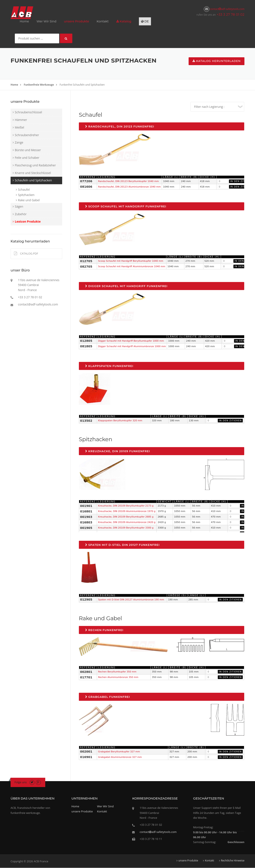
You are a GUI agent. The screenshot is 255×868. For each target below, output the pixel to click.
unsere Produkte (76, 21)
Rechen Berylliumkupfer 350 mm (117, 672)
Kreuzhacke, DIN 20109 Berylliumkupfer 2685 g (126, 517)
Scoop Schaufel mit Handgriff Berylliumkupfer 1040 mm (131, 261)
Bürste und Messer (28, 150)
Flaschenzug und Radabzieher (35, 165)
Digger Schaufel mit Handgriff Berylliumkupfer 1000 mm (131, 341)
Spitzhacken (26, 195)
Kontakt (103, 21)
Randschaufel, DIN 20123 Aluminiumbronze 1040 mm (129, 187)
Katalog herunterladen (217, 61)
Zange (19, 142)
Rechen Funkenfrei (104, 630)
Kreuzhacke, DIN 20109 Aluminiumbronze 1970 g (127, 511)
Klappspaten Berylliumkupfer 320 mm (120, 421)
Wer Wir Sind (47, 21)
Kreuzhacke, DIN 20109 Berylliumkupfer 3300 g (126, 528)
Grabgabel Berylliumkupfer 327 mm (119, 752)
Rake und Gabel (29, 200)
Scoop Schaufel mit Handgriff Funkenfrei (126, 206)
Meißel (19, 127)
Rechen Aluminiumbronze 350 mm (118, 677)
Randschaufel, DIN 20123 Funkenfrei (120, 126)
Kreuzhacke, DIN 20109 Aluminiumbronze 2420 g (127, 522)
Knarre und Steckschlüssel (33, 173)
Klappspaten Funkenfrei (109, 366)
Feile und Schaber (27, 158)
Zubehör (21, 214)
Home (24, 21)
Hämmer (21, 120)
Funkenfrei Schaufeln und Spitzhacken (82, 85)
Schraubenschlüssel (28, 112)
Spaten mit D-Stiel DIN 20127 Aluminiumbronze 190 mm (131, 600)
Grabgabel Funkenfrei (108, 697)
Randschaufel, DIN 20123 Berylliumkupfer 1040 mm (128, 181)
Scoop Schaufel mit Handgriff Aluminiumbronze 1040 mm (132, 266)
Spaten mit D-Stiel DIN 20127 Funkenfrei (122, 545)
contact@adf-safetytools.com (38, 304)
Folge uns (21, 782)
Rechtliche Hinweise (233, 861)
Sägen (19, 206)
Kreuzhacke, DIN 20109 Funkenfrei (118, 451)
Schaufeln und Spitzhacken (33, 180)
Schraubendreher (27, 135)
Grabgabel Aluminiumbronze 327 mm (120, 757)
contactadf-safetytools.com (224, 9)
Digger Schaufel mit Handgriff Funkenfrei (126, 286)
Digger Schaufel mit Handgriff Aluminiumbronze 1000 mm (132, 346)
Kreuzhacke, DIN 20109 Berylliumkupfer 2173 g (126, 506)
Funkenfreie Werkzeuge (39, 85)
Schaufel (24, 190)
